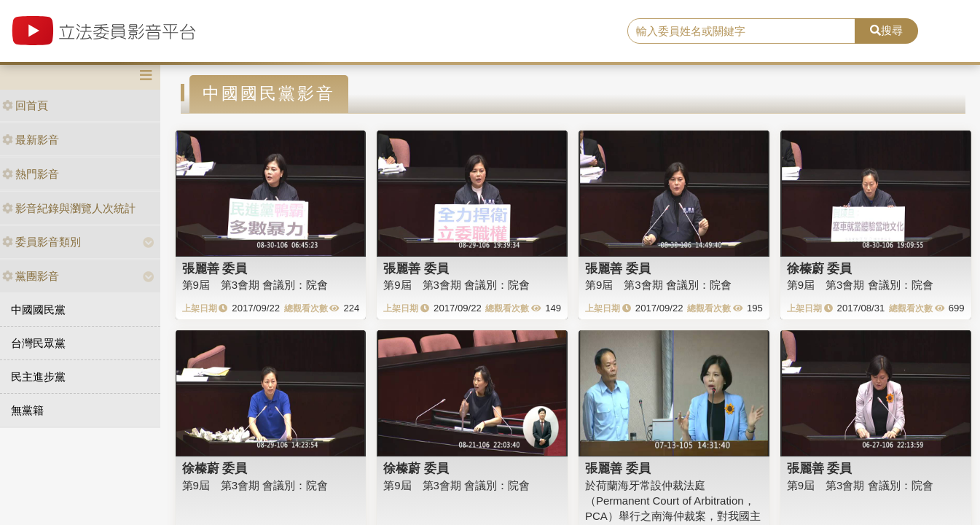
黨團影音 (31, 276)
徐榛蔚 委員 (820, 268)
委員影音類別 (42, 242)
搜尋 (886, 30)
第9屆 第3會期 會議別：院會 (255, 285)
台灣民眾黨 (38, 343)
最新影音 (31, 140)
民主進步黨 (38, 377)
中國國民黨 (38, 310)
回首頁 (25, 105)
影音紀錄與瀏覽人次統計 (69, 208)
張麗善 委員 (215, 268)
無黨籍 (27, 410)
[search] (741, 31)
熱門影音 (31, 174)
